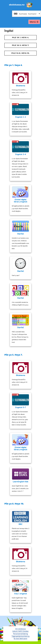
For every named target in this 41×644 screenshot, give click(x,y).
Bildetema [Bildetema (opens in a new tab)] (20, 86)
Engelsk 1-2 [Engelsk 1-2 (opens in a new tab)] (21, 117)
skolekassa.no (17, 5)
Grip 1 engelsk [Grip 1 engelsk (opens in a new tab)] (21, 594)
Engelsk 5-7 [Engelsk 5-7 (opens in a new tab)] (21, 407)
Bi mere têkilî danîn (20, 639)
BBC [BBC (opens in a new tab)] (21, 524)
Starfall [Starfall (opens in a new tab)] (21, 234)
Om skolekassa (20, 629)
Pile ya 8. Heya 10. (20, 53)
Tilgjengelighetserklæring (21, 636)
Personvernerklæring (20, 634)
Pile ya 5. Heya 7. (21, 45)
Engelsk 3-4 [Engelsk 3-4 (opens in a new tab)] (21, 154)
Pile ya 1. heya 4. (21, 38)
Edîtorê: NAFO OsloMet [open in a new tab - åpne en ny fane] (20, 631)
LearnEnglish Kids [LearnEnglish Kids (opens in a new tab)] (20, 482)
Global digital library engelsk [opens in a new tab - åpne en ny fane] (21, 201)
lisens (14, 104)
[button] (26, 14)
